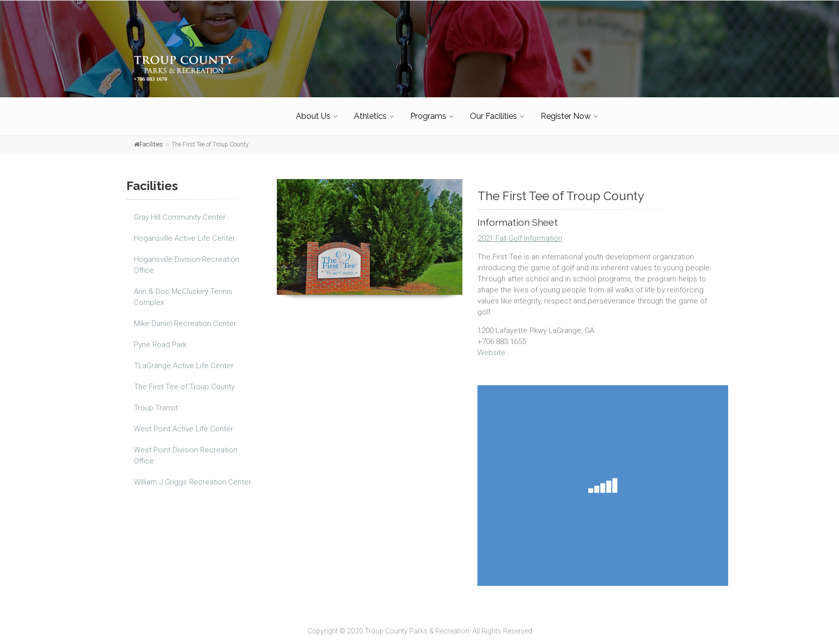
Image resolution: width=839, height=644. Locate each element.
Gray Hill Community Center (180, 213)
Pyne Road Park (160, 340)
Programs (428, 112)
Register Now (566, 112)
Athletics (370, 112)
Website (491, 348)
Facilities (151, 140)
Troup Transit (156, 403)
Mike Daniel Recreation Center (185, 319)
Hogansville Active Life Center (185, 234)
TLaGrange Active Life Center (184, 361)
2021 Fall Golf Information (520, 234)
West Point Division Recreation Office (186, 451)
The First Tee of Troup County (184, 382)
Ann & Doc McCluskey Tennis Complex (183, 292)
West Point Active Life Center (184, 424)
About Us (313, 112)
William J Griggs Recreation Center (193, 477)
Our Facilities (493, 112)
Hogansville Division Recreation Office (187, 260)
